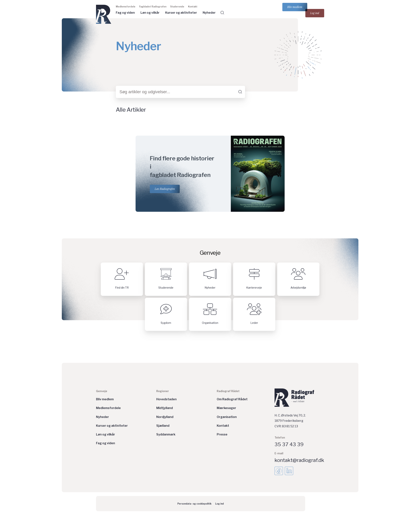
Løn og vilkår (150, 13)
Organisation (227, 417)
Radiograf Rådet (228, 391)
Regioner (163, 391)
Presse (222, 434)
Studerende (177, 7)
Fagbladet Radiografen (153, 7)
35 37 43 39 (289, 444)
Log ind (315, 13)
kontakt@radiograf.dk (299, 460)
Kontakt (193, 7)
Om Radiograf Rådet (232, 399)
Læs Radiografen (165, 189)
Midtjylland (165, 408)
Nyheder (209, 13)
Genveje (102, 391)
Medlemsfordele (126, 7)
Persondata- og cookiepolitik (194, 504)
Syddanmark (166, 434)
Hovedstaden (166, 399)
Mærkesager (226, 408)
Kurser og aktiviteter (181, 13)
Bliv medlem (295, 7)
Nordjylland (165, 417)
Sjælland (163, 426)
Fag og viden (125, 13)
